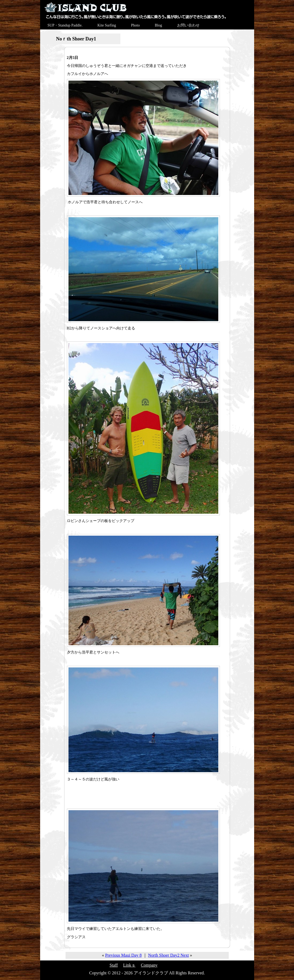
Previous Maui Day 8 (123, 955)
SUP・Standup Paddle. (65, 25)
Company (149, 965)
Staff (114, 965)
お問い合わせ (188, 25)
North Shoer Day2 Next (169, 955)
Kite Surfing (107, 25)
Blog (158, 25)
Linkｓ (129, 965)
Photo (135, 25)
